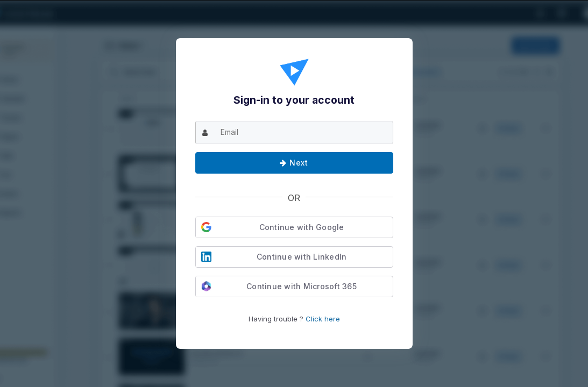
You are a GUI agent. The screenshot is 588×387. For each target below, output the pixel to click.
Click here (323, 319)
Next (294, 163)
